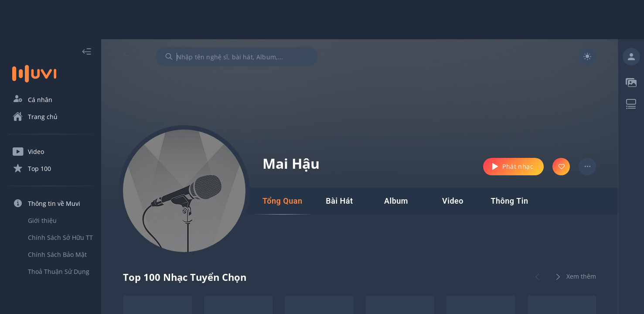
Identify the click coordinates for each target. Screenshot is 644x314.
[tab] (282, 201)
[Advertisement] (322, 20)
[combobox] (237, 57)
